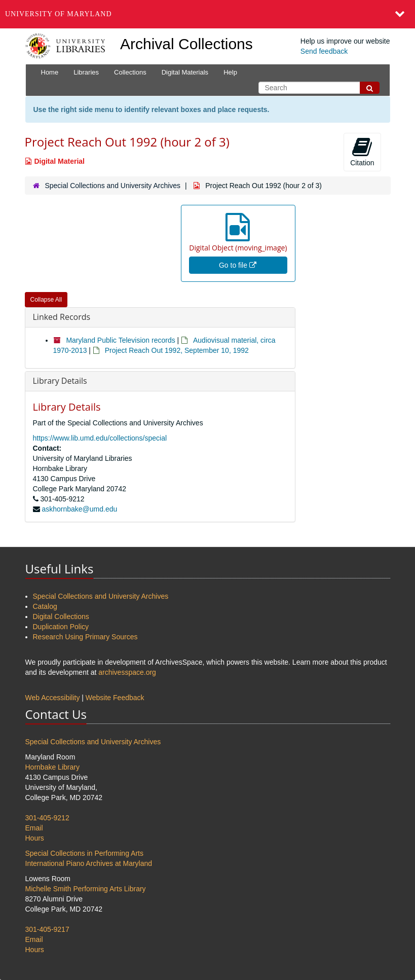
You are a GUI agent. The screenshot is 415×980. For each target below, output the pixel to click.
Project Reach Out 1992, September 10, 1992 (177, 350)
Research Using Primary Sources (85, 637)
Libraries (86, 72)
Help (230, 72)
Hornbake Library (52, 767)
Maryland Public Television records (120, 340)
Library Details (60, 381)
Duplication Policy (61, 627)
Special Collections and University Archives (112, 186)
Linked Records (62, 317)
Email (34, 828)
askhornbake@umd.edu (79, 509)
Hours (35, 838)
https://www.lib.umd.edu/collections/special (100, 438)
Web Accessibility (53, 698)
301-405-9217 (47, 929)
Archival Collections (186, 44)
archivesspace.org (127, 672)
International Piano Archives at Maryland (89, 863)
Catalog (45, 606)
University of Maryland (59, 14)
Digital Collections (61, 616)
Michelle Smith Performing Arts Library (86, 889)
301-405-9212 (47, 818)
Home (50, 72)
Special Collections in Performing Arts (84, 853)
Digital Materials (185, 72)
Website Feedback (115, 698)
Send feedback (324, 51)
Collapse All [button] (46, 300)
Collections (130, 72)
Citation (362, 152)
